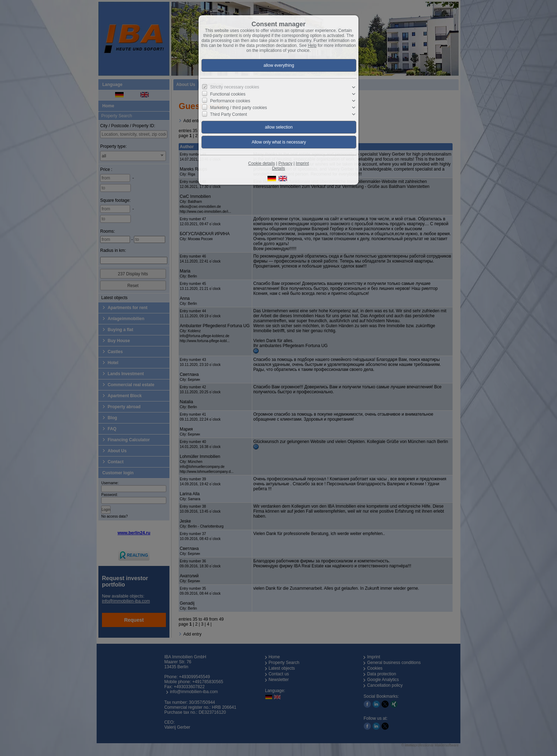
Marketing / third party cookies (239, 108)
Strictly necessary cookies (235, 87)
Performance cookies (230, 101)
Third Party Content (228, 114)
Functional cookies (228, 94)
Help (312, 45)
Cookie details (262, 163)
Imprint (302, 163)
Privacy (285, 163)
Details (279, 168)
